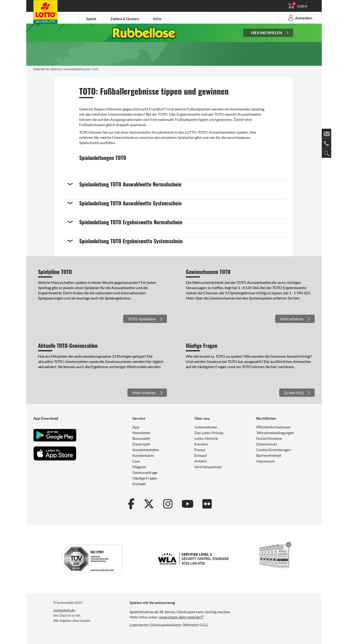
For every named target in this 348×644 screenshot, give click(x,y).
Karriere (201, 444)
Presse (200, 450)
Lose (136, 461)
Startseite (41, 69)
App (136, 427)
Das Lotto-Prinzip (209, 433)
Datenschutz (267, 444)
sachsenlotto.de (64, 610)
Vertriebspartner (208, 467)
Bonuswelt (141, 438)
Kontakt (139, 484)
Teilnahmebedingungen (275, 433)
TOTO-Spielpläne (142, 319)
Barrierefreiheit (269, 455)
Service (57, 69)
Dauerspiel (141, 444)
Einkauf (200, 455)
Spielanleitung (48, 13)
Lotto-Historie (206, 438)
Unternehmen (206, 427)
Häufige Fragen (145, 478)
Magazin (139, 467)
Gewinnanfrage (145, 472)
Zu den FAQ (294, 393)
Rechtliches (266, 418)
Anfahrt (201, 461)
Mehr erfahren (292, 319)
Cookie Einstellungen (274, 450)
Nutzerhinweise (269, 438)
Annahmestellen (77, 69)
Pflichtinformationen (273, 427)
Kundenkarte (143, 455)
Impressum (265, 461)
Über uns (202, 418)
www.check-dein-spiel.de (179, 617)
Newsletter (141, 433)
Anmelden (300, 18)
